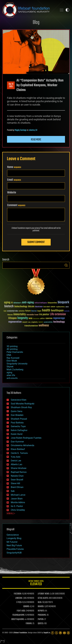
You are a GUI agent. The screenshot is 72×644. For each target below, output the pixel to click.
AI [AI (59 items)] (12, 303)
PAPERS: (41, 619)
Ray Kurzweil (13, 358)
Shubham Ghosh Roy (21, 407)
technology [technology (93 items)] (59, 322)
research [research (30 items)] (25, 322)
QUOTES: (41, 624)
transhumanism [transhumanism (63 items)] (31, 326)
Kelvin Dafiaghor (19, 430)
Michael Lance (18, 495)
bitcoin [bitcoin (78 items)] (31, 307)
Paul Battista (17, 423)
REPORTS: (41, 611)
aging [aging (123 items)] (7, 303)
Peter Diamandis (15, 352)
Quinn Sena (17, 411)
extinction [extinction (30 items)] (22, 311)
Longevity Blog (14, 538)
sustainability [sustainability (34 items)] (48, 322)
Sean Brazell (17, 480)
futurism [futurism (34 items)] (34, 311)
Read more (36, 140)
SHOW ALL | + (11, 514)
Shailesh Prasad (19, 419)
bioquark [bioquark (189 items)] (63, 302)
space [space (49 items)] (41, 322)
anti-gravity (12, 378)
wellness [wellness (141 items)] (44, 326)
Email (14, 180)
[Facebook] (52, 633)
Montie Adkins (18, 502)
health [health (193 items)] (46, 311)
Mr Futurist (12, 542)
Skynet (10, 367)
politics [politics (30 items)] (43, 319)
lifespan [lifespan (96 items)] (12, 318)
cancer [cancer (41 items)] (53, 307)
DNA (9, 355)
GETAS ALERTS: (43, 598)
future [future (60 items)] (28, 311)
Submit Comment (36, 242)
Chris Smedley (18, 510)
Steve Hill (15, 483)
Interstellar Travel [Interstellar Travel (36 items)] (32, 315)
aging (9, 372)
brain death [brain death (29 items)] (47, 307)
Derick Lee (16, 461)
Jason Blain (17, 499)
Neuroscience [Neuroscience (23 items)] (36, 319)
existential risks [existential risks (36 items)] (13, 311)
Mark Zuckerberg (15, 370)
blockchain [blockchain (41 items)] (39, 307)
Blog (36, 23)
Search (66, 265)
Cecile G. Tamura (19, 453)
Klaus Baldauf (18, 449)
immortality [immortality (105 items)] (20, 314)
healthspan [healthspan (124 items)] (57, 311)
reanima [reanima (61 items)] (49, 318)
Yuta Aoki (16, 457)
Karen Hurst (17, 434)
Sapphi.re (47, 633)
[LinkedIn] (60, 633)
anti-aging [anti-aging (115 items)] (28, 303)
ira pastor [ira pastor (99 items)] (44, 314)
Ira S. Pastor (17, 506)
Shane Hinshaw (19, 468)
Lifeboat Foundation (20, 633)
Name (14, 167)
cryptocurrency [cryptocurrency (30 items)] (60, 307)
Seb (13, 491)
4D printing (12, 349)
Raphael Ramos (19, 472)
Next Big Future (14, 545)
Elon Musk (12, 361)
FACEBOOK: (18, 594)
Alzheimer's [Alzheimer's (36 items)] (17, 303)
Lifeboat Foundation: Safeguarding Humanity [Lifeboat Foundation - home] (29, 10)
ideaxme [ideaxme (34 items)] (10, 315)
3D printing (12, 346)
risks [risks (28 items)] (29, 322)
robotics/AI (33, 130)
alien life (11, 375)
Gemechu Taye (18, 426)
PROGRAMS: (42, 615)
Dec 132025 (11, 85)
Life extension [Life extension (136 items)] (58, 314)
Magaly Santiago (21, 130)
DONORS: (26, 607)
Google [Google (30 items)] (39, 311)
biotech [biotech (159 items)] (9, 306)
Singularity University (17, 364)
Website (12, 193)
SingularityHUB (14, 553)
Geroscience (13, 535)
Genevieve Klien (19, 400)
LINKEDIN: (19, 598)
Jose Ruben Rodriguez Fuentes (26, 438)
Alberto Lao (16, 464)
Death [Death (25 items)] (5, 311)
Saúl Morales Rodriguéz (23, 404)
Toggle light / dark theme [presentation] (67, 10)
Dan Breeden (17, 415)
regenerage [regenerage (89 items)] (59, 318)
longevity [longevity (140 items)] (23, 318)
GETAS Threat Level (36, 583)
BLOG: (40, 602)
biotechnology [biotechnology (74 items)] (21, 307)
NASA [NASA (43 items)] (31, 319)
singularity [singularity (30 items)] (34, 322)
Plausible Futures (15, 549)
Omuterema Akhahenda (23, 445)
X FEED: (19, 602)
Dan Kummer (17, 442)
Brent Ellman (17, 487)
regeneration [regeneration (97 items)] (15, 322)
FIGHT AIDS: (21, 611)
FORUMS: (29, 624)
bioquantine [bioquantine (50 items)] (52, 303)
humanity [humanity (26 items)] (67, 311)
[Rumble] (68, 633)
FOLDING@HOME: (19, 615)
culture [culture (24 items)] (67, 307)
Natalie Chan (17, 476)
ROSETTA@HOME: (18, 619)
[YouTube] (64, 633)
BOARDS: (41, 607)
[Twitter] (56, 633)
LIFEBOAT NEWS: (44, 594)
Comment (16, 205)
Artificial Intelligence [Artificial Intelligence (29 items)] (41, 303)
